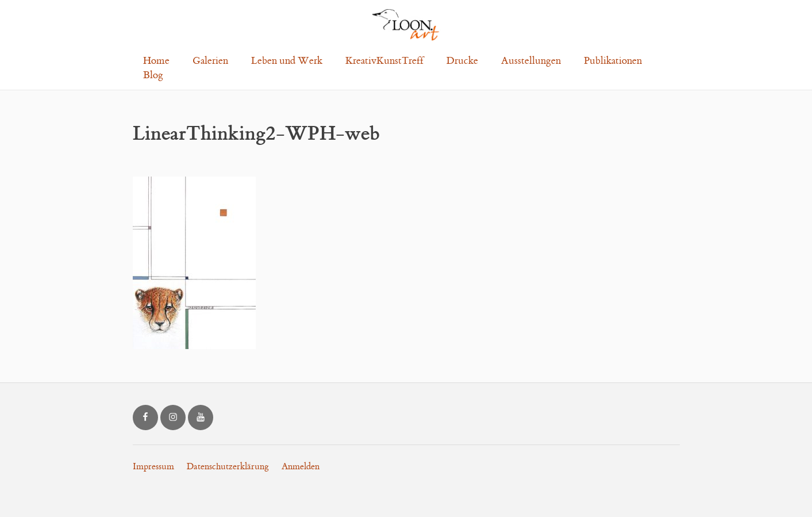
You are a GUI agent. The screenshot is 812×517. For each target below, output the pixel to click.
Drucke (462, 61)
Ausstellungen (531, 61)
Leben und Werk (287, 61)
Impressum (153, 467)
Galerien (210, 61)
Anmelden (301, 467)
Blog (153, 75)
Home (156, 61)
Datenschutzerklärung (228, 467)
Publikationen (613, 61)
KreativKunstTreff (384, 61)
